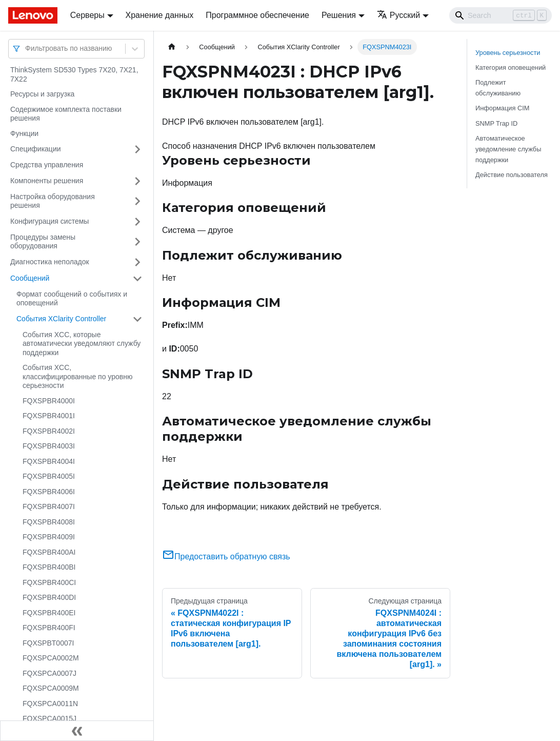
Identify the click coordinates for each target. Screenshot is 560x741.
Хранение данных (160, 15)
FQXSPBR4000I (49, 401)
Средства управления (47, 165)
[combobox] (26, 48)
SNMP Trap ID (496, 123)
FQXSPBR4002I (49, 431)
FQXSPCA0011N (50, 704)
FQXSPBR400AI (49, 552)
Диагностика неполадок (50, 262)
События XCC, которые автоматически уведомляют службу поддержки (82, 344)
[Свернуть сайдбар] (77, 731)
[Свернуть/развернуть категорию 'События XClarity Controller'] (137, 319)
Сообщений (30, 278)
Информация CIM (502, 108)
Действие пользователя (512, 175)
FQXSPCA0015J (49, 718)
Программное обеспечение (257, 15)
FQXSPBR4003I (49, 446)
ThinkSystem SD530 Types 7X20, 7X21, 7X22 (74, 74)
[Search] (501, 15)
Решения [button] (339, 15)
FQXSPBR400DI (49, 597)
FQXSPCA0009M (51, 688)
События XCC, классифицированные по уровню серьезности (77, 376)
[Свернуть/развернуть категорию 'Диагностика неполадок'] (137, 262)
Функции (24, 133)
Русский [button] (398, 15)
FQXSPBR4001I (49, 416)
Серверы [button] (87, 15)
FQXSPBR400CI (49, 582)
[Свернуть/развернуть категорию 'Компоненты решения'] (137, 181)
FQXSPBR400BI (49, 567)
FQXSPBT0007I (48, 643)
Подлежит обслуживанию (498, 88)
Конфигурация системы (49, 221)
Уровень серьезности (508, 53)
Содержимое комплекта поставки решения (66, 114)
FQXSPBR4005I (49, 476)
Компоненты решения (47, 181)
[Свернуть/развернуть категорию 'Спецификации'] (137, 149)
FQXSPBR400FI (49, 628)
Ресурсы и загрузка (42, 94)
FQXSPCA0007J (49, 673)
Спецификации (36, 149)
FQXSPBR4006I (49, 492)
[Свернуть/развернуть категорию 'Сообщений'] (137, 279)
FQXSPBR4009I (49, 537)
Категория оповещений (511, 67)
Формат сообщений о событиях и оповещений (72, 299)
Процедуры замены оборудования (43, 242)
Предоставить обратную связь (226, 557)
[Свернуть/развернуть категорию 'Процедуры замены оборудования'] (137, 242)
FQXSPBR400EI (49, 613)
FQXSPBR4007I (49, 506)
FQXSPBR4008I (49, 522)
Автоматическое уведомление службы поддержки (508, 149)
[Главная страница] (172, 47)
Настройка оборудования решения (53, 201)
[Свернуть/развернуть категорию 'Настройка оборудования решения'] (137, 201)
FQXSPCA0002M (51, 658)
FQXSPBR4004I (49, 461)
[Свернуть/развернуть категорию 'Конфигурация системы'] (137, 222)
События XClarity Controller (61, 319)
